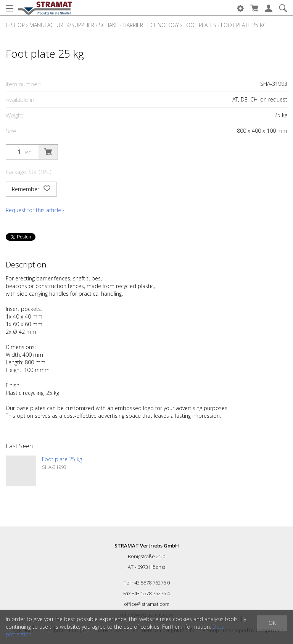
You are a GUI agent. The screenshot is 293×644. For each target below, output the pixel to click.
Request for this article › (35, 210)
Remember (31, 189)
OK (272, 623)
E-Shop (15, 25)
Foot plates (200, 25)
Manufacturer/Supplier (62, 25)
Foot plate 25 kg (244, 25)
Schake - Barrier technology (139, 25)
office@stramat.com (147, 604)
